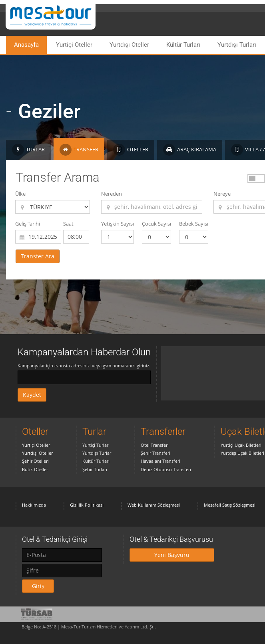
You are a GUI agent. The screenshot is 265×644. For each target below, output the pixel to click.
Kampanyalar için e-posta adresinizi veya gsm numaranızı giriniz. (84, 366)
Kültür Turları (183, 45)
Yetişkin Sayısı (118, 224)
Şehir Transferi (155, 453)
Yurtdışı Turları (237, 45)
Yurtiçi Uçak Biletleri (241, 445)
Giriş (38, 586)
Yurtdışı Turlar (97, 453)
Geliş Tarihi (28, 224)
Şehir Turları (95, 469)
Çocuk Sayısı (156, 224)
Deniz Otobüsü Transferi (166, 469)
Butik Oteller (35, 469)
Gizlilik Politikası (87, 505)
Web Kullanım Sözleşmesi (154, 505)
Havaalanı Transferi (160, 461)
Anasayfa (26, 45)
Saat (68, 224)
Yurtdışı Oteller (129, 45)
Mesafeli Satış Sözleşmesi (230, 505)
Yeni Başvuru (172, 555)
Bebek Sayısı (194, 224)
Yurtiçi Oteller (74, 45)
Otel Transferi (155, 445)
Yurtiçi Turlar (95, 445)
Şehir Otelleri (35, 461)
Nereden (112, 194)
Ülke (20, 194)
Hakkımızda (34, 505)
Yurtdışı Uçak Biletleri (242, 453)
